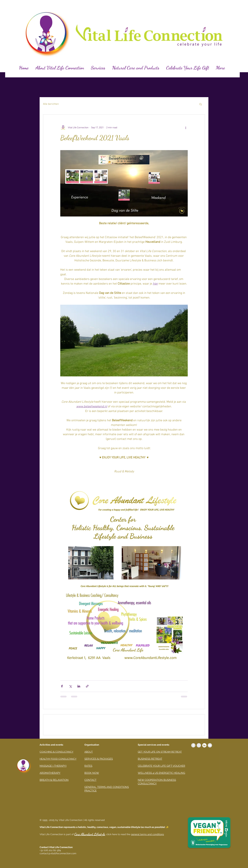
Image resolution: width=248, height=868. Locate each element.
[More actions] (186, 128)
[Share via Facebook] (62, 686)
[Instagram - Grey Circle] (199, 745)
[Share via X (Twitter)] (70, 686)
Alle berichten (51, 104)
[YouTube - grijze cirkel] (210, 745)
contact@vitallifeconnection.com (58, 853)
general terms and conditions (147, 834)
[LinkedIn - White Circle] (204, 745)
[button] (201, 104)
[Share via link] (87, 686)
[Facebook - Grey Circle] (193, 745)
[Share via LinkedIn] (79, 686)
